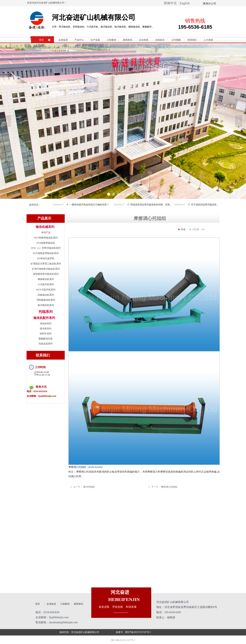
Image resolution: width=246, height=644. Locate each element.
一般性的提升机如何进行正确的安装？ (93, 205)
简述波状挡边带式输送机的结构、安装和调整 (155, 205)
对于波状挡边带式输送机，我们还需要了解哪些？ (216, 205)
